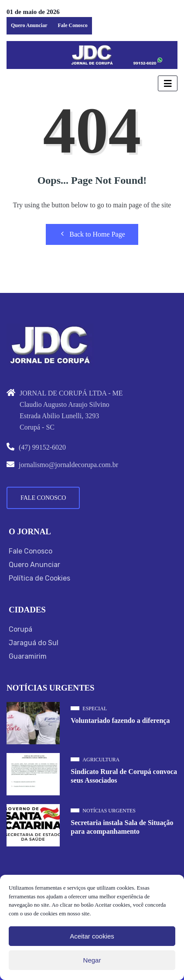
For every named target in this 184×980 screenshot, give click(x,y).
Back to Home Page (92, 234)
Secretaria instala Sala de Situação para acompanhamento (122, 827)
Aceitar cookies (92, 936)
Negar (92, 960)
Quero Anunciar (29, 25)
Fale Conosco (72, 25)
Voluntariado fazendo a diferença (120, 720)
